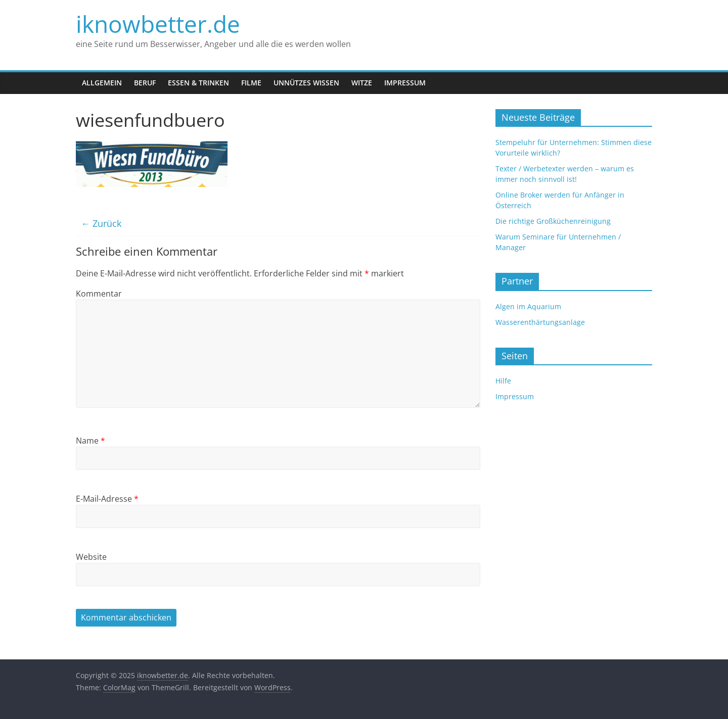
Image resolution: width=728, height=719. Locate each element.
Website (91, 557)
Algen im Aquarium (528, 306)
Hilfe (503, 381)
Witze (362, 83)
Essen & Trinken (198, 83)
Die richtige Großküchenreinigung (553, 221)
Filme (251, 83)
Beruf (145, 83)
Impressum (405, 83)
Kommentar (99, 294)
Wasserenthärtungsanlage (540, 322)
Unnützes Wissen (306, 83)
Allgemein (102, 83)
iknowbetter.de (158, 24)
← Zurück (101, 223)
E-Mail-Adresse (107, 499)
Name (90, 441)
